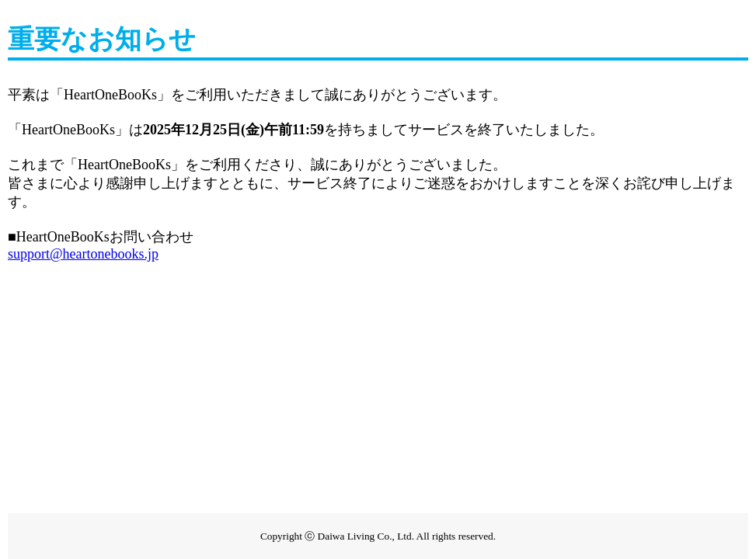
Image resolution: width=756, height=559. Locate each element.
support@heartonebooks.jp (83, 254)
